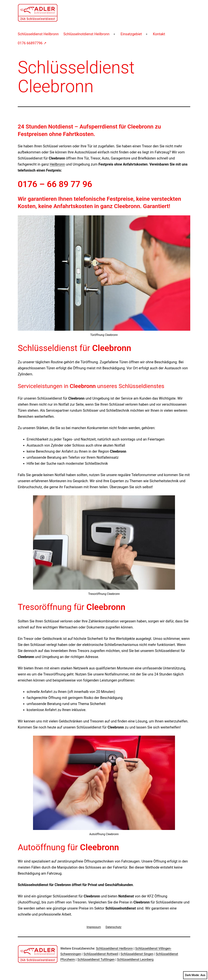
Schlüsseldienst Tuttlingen (96, 959)
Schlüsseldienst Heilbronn (38, 34)
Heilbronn (57, 164)
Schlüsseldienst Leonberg (135, 959)
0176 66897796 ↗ (32, 43)
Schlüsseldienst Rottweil (101, 954)
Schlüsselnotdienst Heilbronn (86, 34)
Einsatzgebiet (131, 34)
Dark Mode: (195, 975)
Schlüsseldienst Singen (137, 954)
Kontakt (159, 34)
